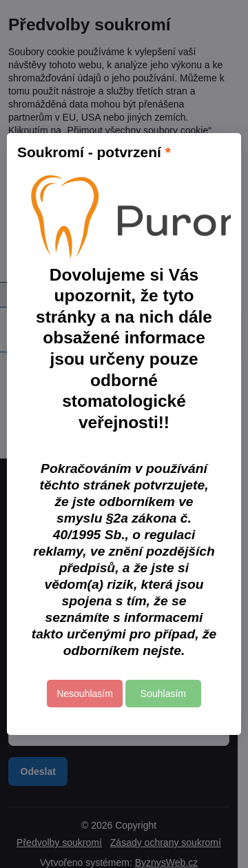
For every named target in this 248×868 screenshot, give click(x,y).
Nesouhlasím (85, 694)
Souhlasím (163, 694)
